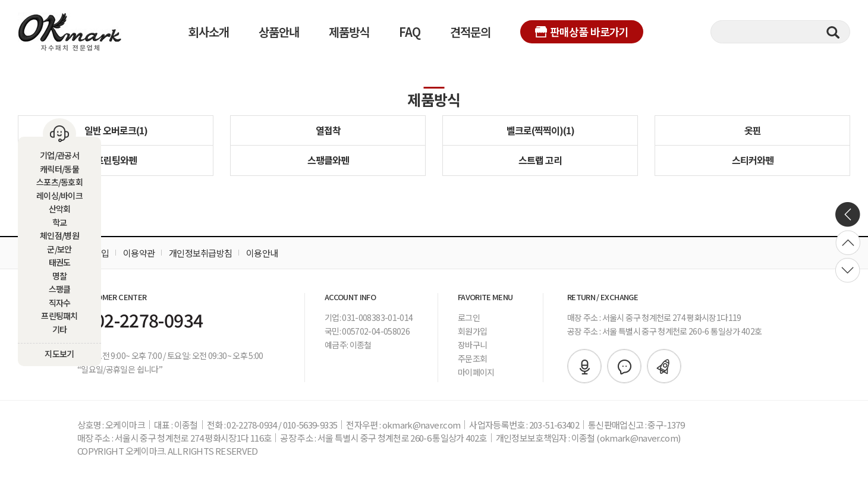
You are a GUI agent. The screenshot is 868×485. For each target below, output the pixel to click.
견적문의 (470, 32)
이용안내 (262, 253)
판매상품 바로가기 (582, 32)
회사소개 (209, 32)
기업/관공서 (59, 155)
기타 (60, 329)
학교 (60, 222)
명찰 (60, 276)
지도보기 (59, 354)
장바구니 (472, 345)
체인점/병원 (59, 235)
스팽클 (60, 289)
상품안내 (279, 32)
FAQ (410, 32)
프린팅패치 (59, 316)
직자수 (60, 303)
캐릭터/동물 (59, 169)
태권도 (60, 262)
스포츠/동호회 (59, 182)
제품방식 (349, 32)
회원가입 (472, 331)
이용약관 (139, 253)
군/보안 (59, 249)
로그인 (469, 317)
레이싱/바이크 (59, 196)
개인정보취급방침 (200, 253)
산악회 (60, 209)
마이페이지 (476, 372)
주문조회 (472, 358)
